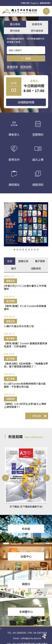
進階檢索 (12, 67)
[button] (14, 250)
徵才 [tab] (14, 268)
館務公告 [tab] (23, 261)
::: (1, 8)
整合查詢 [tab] (15, 24)
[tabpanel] (26, 342)
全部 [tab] (10, 261)
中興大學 (25, 3)
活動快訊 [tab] (36, 268)
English (34, 3)
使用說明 (26, 67)
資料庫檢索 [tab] (37, 31)
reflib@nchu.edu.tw (31, 638)
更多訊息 (39, 416)
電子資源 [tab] (40, 261)
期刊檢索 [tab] (15, 31)
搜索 (26, 58)
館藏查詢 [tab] (37, 24)
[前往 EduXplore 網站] (44, 636)
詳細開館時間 (26, 102)
